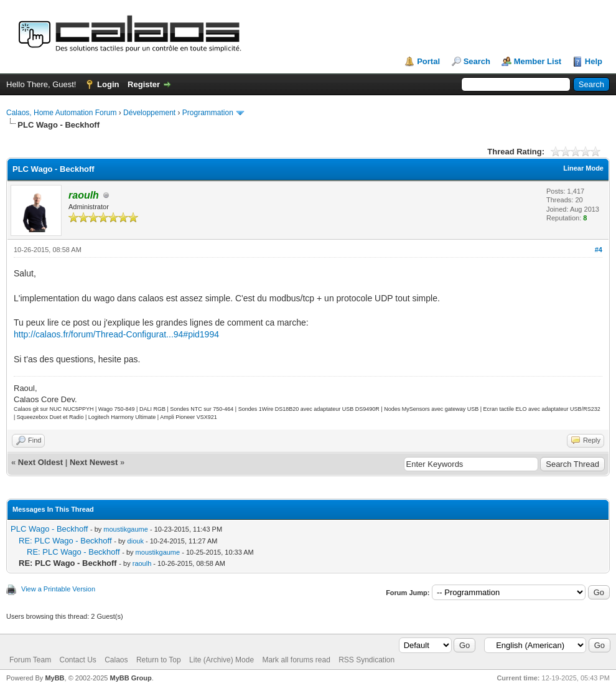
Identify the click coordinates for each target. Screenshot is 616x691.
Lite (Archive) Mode (222, 660)
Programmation (208, 113)
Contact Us (77, 660)
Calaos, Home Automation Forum (61, 113)
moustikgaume (126, 529)
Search (477, 61)
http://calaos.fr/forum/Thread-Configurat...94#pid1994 (116, 334)
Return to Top (159, 660)
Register (144, 84)
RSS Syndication (366, 660)
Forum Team (30, 660)
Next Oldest (40, 462)
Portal (428, 61)
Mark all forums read (296, 660)
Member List (538, 61)
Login (108, 84)
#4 (599, 250)
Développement (149, 113)
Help (594, 61)
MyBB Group (130, 678)
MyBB (54, 678)
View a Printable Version (58, 589)
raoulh (142, 563)
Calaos (116, 660)
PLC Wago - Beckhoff (49, 529)
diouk (136, 541)
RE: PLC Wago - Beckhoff (65, 541)
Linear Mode (583, 168)
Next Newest (94, 462)
